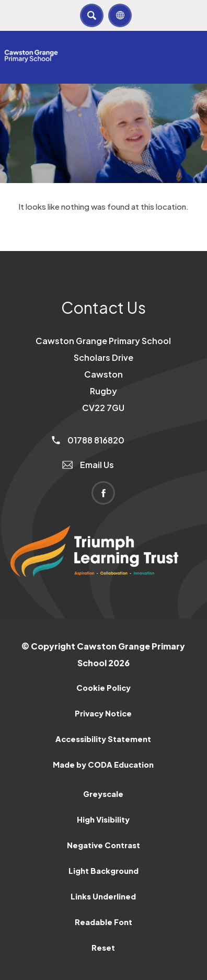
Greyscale (103, 794)
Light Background (103, 871)
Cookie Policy (103, 688)
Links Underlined (103, 896)
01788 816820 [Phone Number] (88, 440)
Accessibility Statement (103, 739)
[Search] (92, 15)
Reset (103, 948)
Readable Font (103, 922)
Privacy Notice (103, 713)
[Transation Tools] (120, 15)
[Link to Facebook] (103, 493)
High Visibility (103, 819)
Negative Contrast (103, 845)
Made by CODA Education (103, 765)
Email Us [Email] (88, 465)
